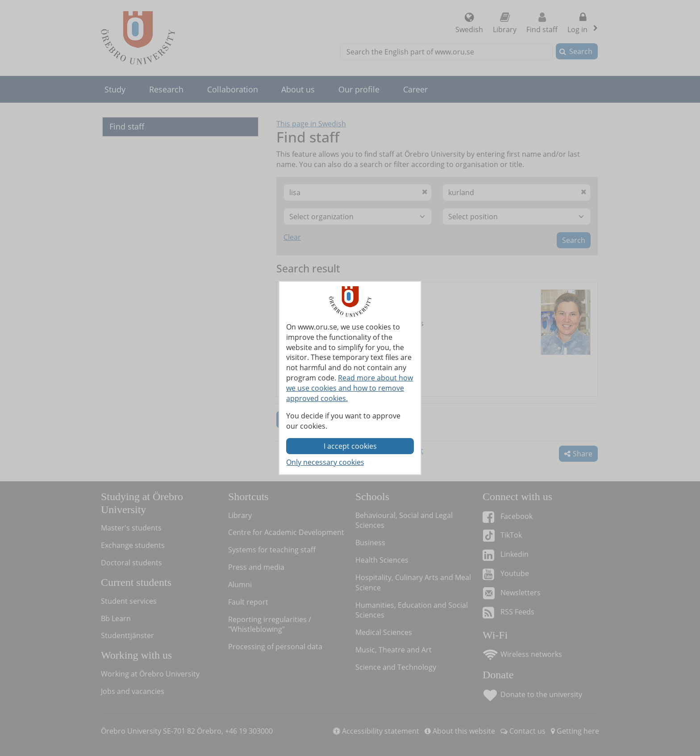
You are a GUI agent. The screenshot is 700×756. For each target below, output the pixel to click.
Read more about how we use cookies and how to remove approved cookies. (350, 388)
